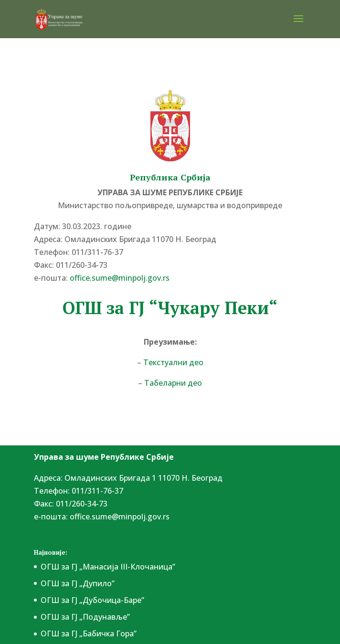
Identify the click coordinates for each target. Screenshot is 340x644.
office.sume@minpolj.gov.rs (120, 278)
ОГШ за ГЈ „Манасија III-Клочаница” (108, 567)
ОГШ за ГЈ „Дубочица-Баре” (92, 600)
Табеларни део (172, 383)
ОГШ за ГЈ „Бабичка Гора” (89, 633)
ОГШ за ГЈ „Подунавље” (85, 617)
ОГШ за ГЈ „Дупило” (78, 583)
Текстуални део (173, 362)
